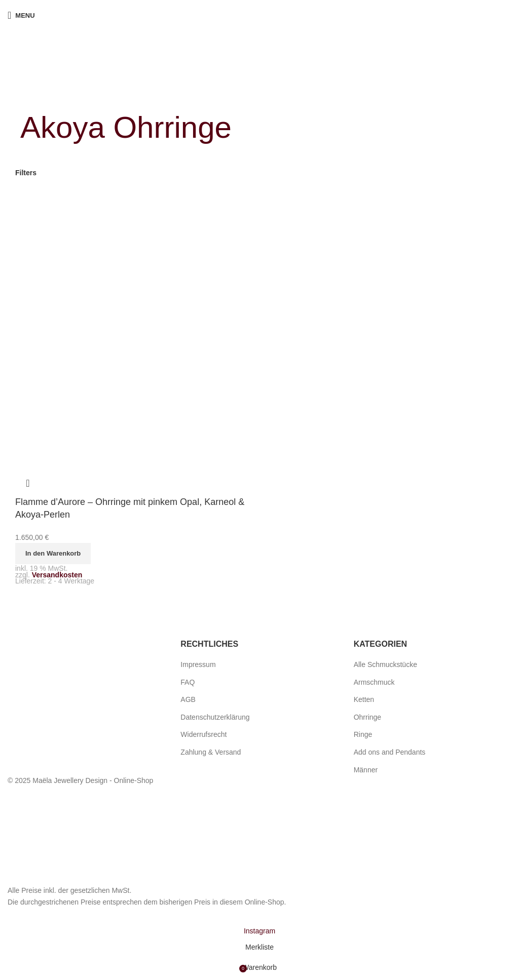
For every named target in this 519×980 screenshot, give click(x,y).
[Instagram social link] (259, 931)
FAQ (188, 682)
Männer (366, 770)
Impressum (198, 664)
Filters (26, 173)
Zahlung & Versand (211, 752)
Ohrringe (367, 717)
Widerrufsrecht (203, 734)
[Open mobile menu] (21, 15)
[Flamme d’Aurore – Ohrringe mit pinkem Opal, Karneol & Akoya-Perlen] (124, 312)
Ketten (364, 699)
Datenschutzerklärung (215, 717)
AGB (188, 699)
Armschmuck (374, 682)
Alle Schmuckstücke (385, 664)
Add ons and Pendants (390, 752)
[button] (53, 554)
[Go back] (33, 94)
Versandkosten (57, 575)
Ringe (363, 734)
